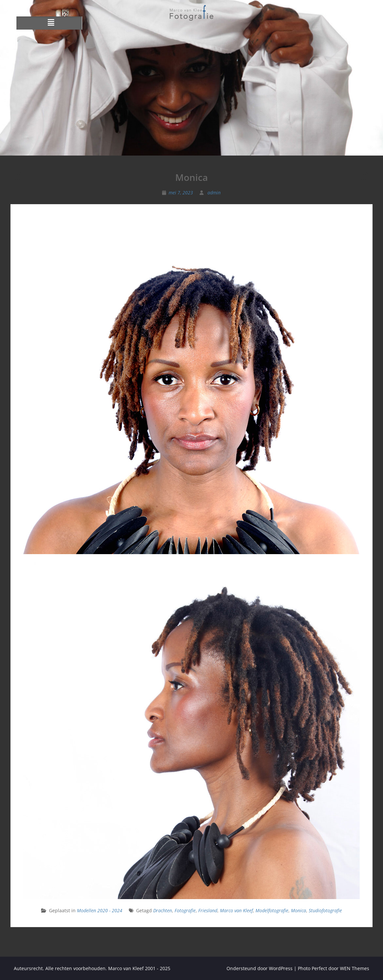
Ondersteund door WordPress (260, 968)
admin (214, 193)
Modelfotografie (272, 910)
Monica (299, 910)
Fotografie (185, 910)
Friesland (208, 910)
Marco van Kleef (236, 910)
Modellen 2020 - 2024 (100, 910)
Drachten (163, 910)
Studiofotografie (325, 910)
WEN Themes (355, 968)
